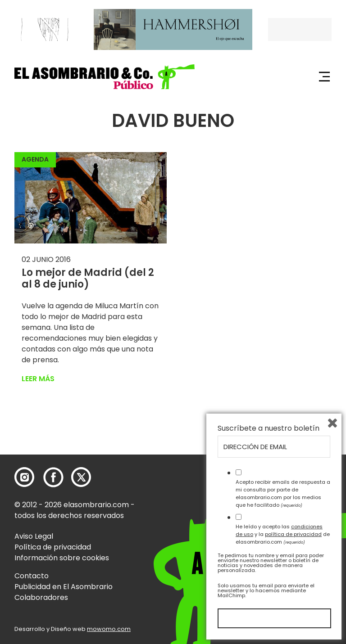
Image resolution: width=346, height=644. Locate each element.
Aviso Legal (34, 536)
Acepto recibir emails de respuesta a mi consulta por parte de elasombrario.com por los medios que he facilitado (283, 493)
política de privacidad (293, 534)
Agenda (35, 159)
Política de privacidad (53, 547)
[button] (105, 77)
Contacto (32, 576)
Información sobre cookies (62, 558)
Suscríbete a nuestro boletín (269, 428)
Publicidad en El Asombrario (64, 587)
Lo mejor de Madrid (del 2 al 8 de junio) (88, 278)
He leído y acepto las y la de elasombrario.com (283, 534)
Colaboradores (41, 597)
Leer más (38, 379)
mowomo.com (109, 629)
